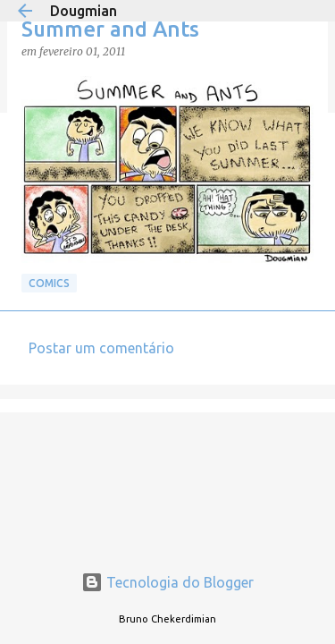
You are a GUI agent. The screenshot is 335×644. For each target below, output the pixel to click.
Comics (49, 283)
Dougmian (84, 11)
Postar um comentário (101, 348)
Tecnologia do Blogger (167, 582)
